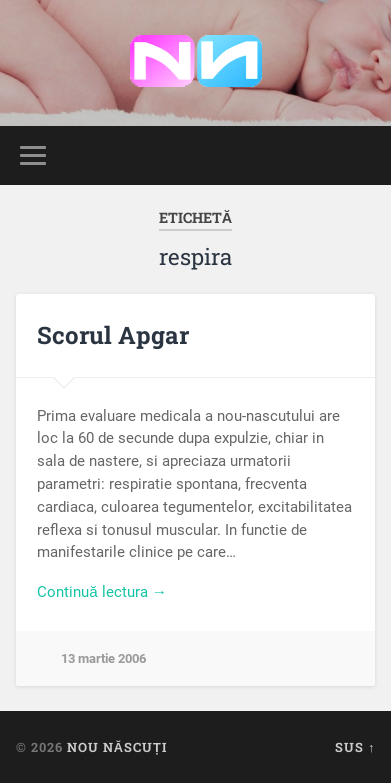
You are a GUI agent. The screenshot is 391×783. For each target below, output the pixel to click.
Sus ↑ (355, 747)
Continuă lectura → (102, 592)
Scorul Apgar (113, 335)
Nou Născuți (117, 747)
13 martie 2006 (103, 658)
